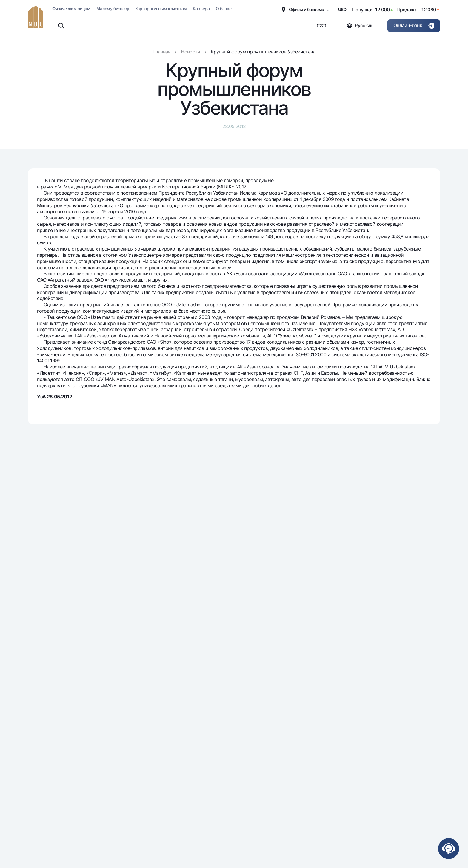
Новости (191, 52)
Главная (161, 52)
